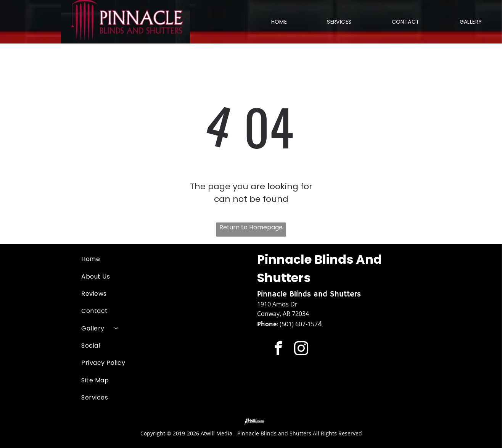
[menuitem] (279, 22)
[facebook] (278, 350)
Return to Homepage (251, 227)
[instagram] (301, 350)
